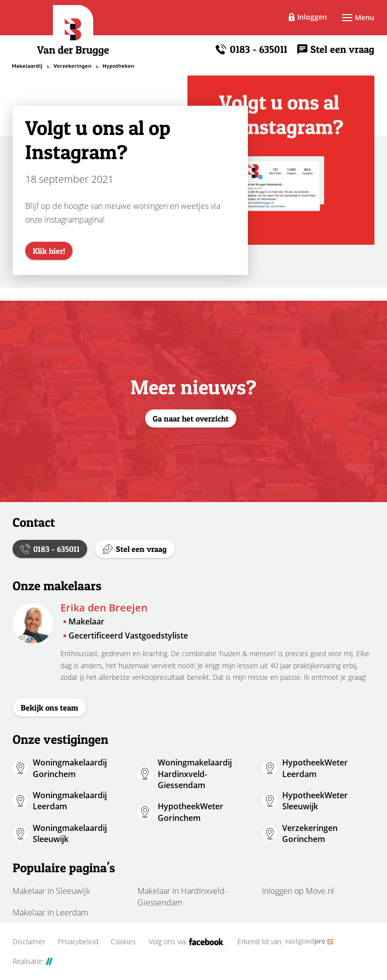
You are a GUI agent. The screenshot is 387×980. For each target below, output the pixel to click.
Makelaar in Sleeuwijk (51, 891)
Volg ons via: (187, 942)
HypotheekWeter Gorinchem (190, 812)
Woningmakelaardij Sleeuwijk (70, 833)
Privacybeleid (78, 942)
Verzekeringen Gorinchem (310, 833)
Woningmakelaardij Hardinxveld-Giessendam (195, 774)
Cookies (123, 942)
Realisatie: (33, 961)
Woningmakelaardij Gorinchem (70, 768)
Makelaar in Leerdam (50, 913)
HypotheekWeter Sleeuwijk (315, 801)
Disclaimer (29, 942)
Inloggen (312, 17)
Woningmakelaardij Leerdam (70, 801)
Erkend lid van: (285, 942)
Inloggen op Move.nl (298, 891)
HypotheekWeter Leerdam (315, 768)
